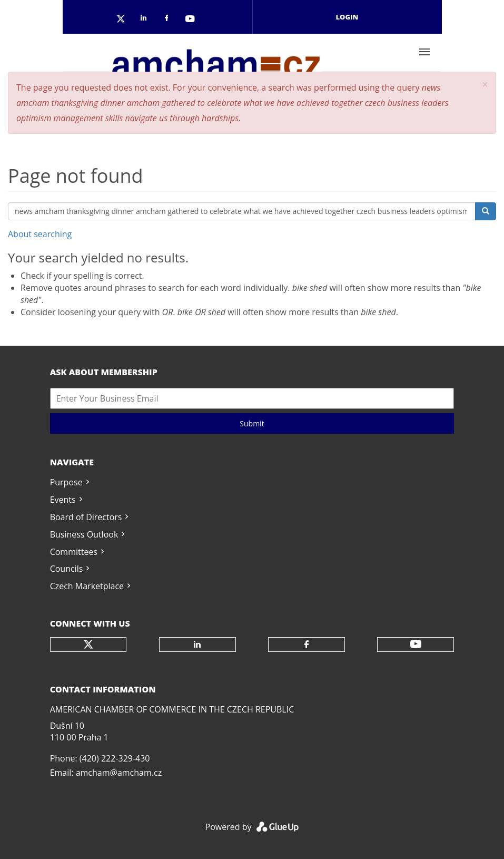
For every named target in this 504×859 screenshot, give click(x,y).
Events (63, 500)
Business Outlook (84, 534)
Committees (74, 552)
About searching (40, 234)
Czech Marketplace (87, 586)
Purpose (66, 482)
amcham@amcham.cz (119, 773)
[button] (485, 85)
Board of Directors (86, 517)
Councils (67, 569)
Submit (252, 423)
